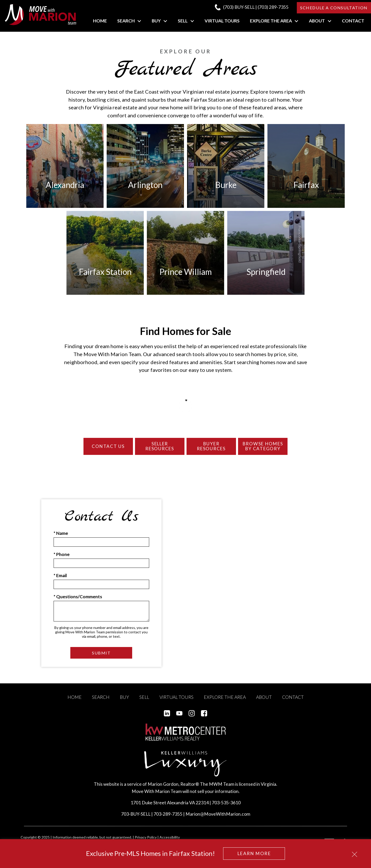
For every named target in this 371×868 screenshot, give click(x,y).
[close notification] (355, 853)
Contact (353, 21)
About (264, 702)
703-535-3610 (226, 808)
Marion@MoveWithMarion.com (218, 819)
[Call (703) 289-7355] (252, 7)
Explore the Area (225, 702)
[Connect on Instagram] (192, 718)
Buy (124, 702)
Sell (144, 702)
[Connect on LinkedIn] (167, 718)
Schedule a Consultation (334, 8)
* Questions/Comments (78, 602)
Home (100, 21)
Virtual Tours (222, 21)
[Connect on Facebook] (204, 718)
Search (101, 702)
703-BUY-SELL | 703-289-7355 (152, 819)
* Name (61, 538)
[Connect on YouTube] (179, 718)
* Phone (62, 559)
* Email (60, 581)
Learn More (254, 853)
